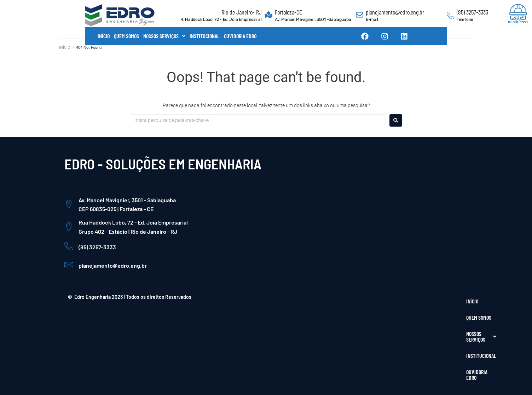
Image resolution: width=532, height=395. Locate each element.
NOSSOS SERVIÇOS (164, 36)
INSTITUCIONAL (205, 36)
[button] (164, 36)
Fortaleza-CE (288, 12)
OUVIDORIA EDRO (240, 36)
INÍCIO (104, 36)
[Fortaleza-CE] (269, 15)
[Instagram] (438, 327)
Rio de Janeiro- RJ (242, 12)
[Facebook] (423, 327)
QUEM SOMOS (126, 36)
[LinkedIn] (453, 327)
